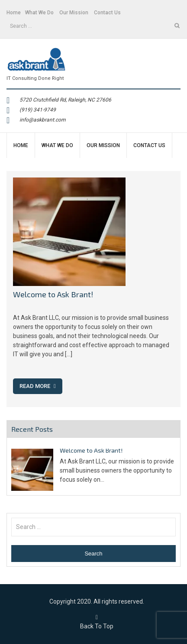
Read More (38, 386)
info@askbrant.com (43, 120)
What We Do (39, 13)
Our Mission (74, 13)
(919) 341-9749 (38, 110)
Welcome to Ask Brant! (53, 294)
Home (14, 13)
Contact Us (107, 13)
